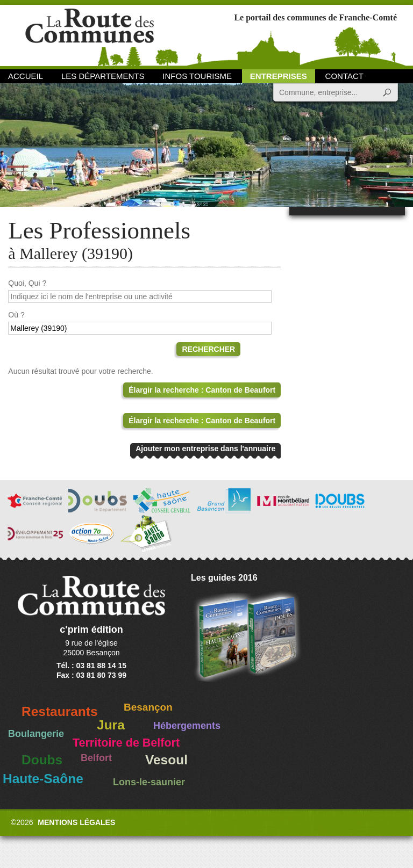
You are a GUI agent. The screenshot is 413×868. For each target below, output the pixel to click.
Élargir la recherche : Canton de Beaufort (202, 390)
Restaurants (60, 711)
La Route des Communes (90, 35)
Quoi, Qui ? (27, 283)
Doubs (42, 760)
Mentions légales (76, 822)
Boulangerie (36, 734)
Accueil (26, 76)
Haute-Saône (43, 779)
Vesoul (166, 760)
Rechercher (208, 349)
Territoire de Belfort (126, 743)
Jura (111, 725)
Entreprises (279, 76)
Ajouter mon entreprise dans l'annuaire (205, 449)
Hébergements (187, 726)
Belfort (96, 758)
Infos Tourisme (197, 76)
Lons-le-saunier (149, 782)
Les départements (103, 76)
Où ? (16, 315)
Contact (344, 76)
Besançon (148, 707)
